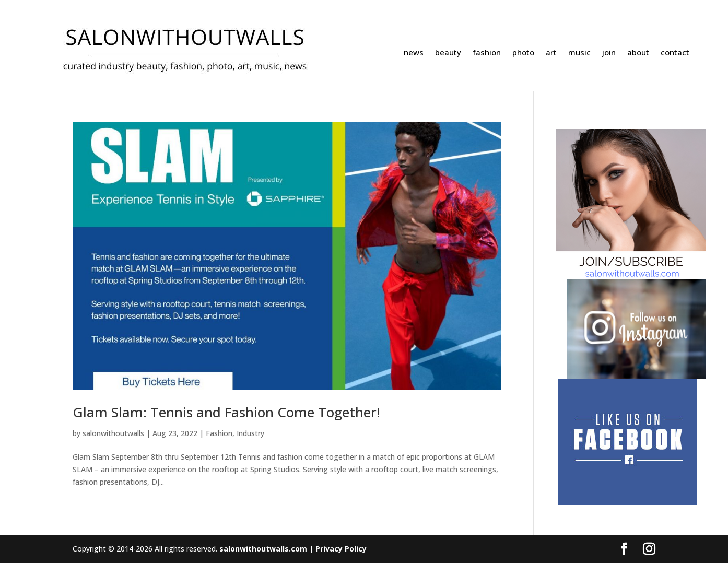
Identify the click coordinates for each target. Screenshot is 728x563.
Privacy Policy (341, 549)
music (579, 53)
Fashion (219, 433)
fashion (487, 53)
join (609, 53)
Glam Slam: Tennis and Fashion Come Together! (226, 412)
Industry (250, 433)
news (414, 53)
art (551, 53)
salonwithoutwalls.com (263, 549)
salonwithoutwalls (113, 433)
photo (523, 53)
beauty (448, 53)
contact (675, 53)
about (638, 53)
